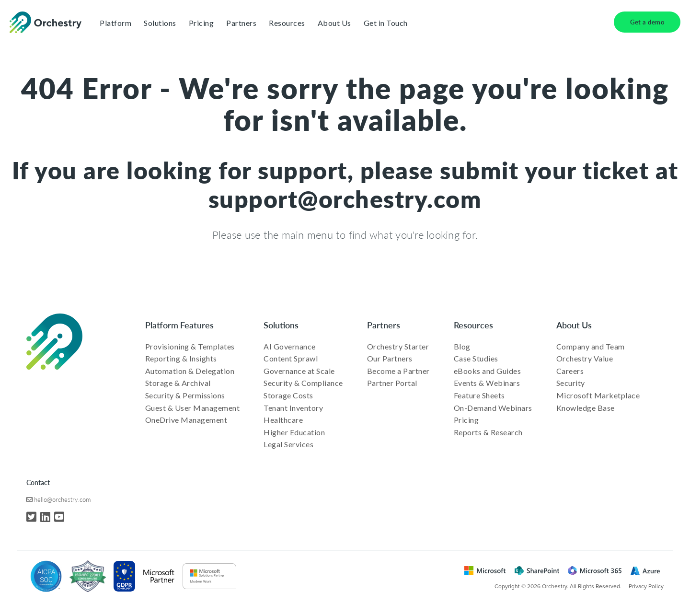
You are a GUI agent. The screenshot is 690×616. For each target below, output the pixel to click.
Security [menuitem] (571, 383)
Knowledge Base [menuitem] (586, 408)
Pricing (201, 23)
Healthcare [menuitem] (283, 420)
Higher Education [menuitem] (294, 432)
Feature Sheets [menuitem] (479, 395)
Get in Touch (386, 23)
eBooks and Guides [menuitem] (488, 371)
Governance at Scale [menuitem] (299, 371)
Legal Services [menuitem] (288, 444)
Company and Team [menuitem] (591, 346)
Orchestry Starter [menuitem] (398, 346)
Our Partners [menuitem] (390, 358)
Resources (287, 23)
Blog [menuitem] (462, 346)
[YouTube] (59, 517)
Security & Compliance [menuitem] (303, 383)
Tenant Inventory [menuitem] (293, 408)
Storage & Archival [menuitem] (178, 383)
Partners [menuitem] (384, 325)
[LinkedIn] (45, 517)
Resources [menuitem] (473, 325)
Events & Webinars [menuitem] (487, 383)
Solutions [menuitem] (281, 325)
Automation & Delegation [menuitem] (190, 371)
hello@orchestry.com (62, 499)
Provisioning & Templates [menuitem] (190, 346)
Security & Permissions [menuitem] (185, 395)
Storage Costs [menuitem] (288, 395)
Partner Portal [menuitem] (392, 383)
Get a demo (647, 22)
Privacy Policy (646, 586)
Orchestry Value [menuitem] (585, 358)
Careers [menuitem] (570, 371)
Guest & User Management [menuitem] (193, 408)
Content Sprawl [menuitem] (291, 358)
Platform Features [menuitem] (179, 325)
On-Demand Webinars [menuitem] (493, 408)
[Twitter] (31, 517)
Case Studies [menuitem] (476, 358)
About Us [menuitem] (574, 325)
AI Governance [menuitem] (290, 346)
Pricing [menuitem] (466, 420)
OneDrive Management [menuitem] (186, 420)
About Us (334, 23)
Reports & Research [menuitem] (488, 432)
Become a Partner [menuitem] (398, 371)
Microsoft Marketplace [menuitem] (598, 395)
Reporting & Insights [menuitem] (181, 358)
